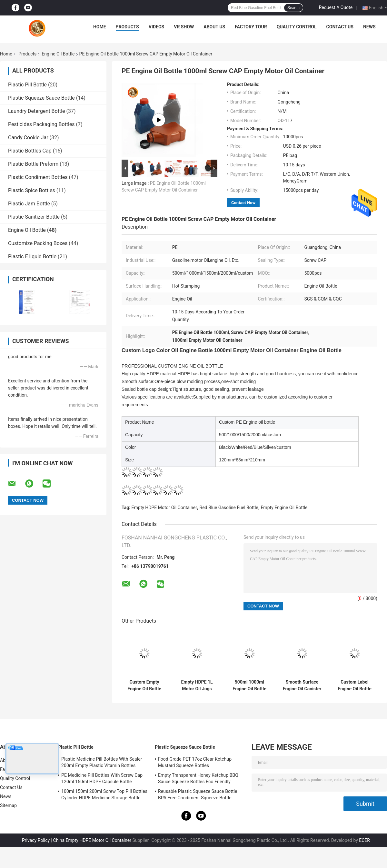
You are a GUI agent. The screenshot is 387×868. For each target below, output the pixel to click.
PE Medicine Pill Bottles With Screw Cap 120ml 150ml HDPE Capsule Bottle (102, 778)
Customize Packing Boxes (38, 243)
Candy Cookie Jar (28, 138)
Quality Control (297, 27)
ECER (364, 840)
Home (100, 27)
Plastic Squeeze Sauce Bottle (41, 98)
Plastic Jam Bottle (29, 204)
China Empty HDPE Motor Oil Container (92, 840)
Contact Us (340, 27)
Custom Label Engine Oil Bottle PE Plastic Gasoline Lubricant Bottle (355, 686)
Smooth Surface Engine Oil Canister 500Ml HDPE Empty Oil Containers (302, 686)
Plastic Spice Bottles (32, 190)
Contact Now (243, 203)
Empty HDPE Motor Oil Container (164, 508)
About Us (214, 27)
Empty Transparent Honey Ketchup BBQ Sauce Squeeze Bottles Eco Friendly (198, 778)
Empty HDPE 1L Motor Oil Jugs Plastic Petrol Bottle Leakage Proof (197, 686)
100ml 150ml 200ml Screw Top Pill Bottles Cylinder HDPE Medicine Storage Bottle (104, 794)
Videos (157, 27)
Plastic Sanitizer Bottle (34, 217)
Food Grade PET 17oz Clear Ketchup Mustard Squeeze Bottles (195, 762)
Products (127, 27)
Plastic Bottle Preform (33, 164)
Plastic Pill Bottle (27, 85)
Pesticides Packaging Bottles (41, 124)
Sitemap (8, 805)
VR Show (184, 27)
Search (293, 8)
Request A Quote (336, 7)
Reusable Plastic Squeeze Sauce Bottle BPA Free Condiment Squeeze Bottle (198, 794)
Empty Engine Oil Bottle (284, 508)
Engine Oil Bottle (58, 54)
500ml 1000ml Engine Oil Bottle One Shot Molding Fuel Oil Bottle (249, 686)
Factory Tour (251, 27)
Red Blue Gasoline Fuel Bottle (229, 508)
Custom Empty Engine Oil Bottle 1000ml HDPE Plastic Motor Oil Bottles (144, 686)
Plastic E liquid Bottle (32, 256)
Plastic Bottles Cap (30, 151)
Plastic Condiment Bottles (38, 177)
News (369, 27)
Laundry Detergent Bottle (37, 111)
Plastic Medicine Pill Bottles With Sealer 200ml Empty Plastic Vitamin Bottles (102, 762)
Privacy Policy (36, 840)
